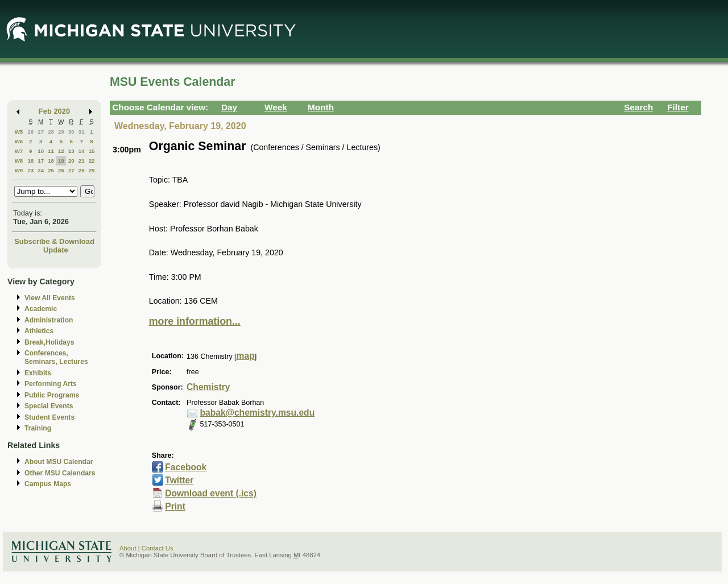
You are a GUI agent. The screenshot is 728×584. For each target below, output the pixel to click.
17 (41, 161)
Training (38, 428)
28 (51, 132)
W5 (19, 132)
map (246, 356)
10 (41, 151)
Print (175, 506)
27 (41, 132)
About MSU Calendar (59, 462)
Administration (49, 320)
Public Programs (52, 395)
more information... (195, 321)
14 (82, 151)
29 (61, 132)
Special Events (49, 406)
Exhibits (38, 373)
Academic (41, 309)
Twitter (179, 480)
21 (82, 161)
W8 (19, 161)
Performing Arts (51, 384)
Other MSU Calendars (60, 473)
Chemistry (208, 387)
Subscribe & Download (54, 241)
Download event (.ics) (211, 493)
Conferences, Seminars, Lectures (56, 357)
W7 (19, 151)
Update (56, 250)
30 (71, 132)
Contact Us (158, 548)
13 (71, 151)
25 (51, 170)
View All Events (50, 298)
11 (51, 151)
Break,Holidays (49, 342)
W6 (19, 141)
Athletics (39, 331)
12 (61, 151)
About (128, 548)
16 (30, 161)
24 (41, 170)
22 (92, 161)
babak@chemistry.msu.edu (258, 413)
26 (30, 132)
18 (51, 161)
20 (71, 161)
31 (82, 132)
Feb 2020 (54, 111)
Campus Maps (48, 484)
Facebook (186, 467)
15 (92, 151)
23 (30, 170)
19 (61, 161)
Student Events (49, 417)
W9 (19, 170)
